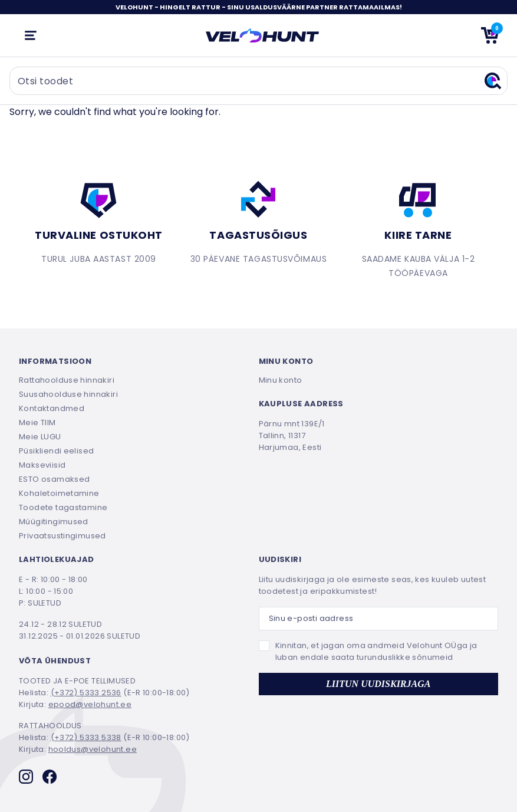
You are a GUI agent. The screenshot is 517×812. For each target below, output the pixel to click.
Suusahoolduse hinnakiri (68, 394)
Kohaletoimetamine (59, 493)
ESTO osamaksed (54, 479)
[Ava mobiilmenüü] (31, 35)
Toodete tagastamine (63, 507)
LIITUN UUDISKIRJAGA (378, 684)
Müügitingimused (54, 522)
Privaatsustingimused (62, 536)
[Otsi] (493, 81)
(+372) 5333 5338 (86, 737)
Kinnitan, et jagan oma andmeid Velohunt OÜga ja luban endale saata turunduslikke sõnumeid (376, 651)
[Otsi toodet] (258, 81)
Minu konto (281, 380)
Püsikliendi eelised (56, 451)
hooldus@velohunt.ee (93, 749)
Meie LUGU (40, 437)
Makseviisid (42, 465)
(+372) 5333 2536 (86, 693)
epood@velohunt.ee (90, 704)
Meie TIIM (37, 423)
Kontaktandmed (52, 408)
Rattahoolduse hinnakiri (67, 380)
